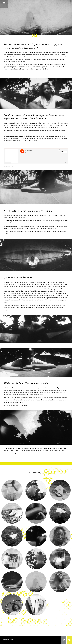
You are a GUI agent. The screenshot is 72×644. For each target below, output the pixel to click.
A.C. (12, 166)
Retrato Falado (7, 166)
